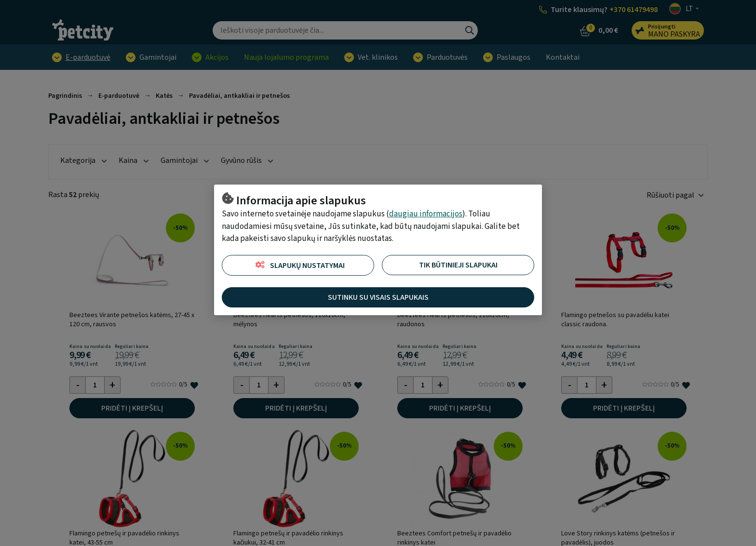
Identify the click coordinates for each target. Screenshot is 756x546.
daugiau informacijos (426, 214)
